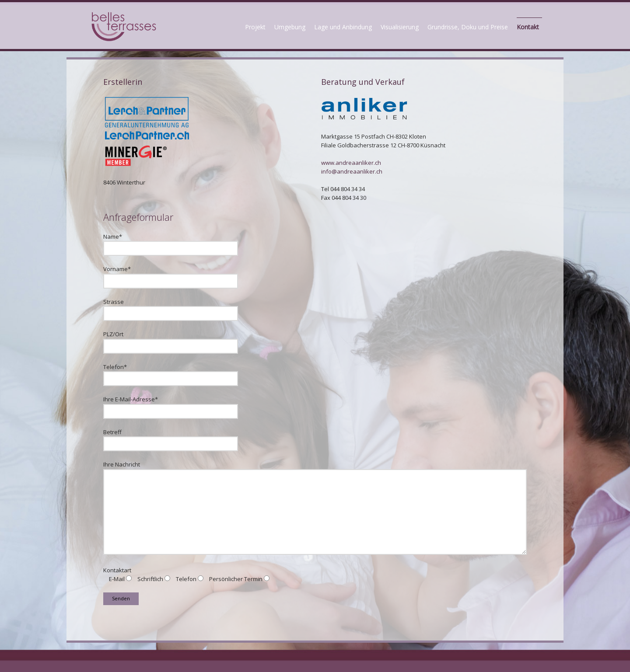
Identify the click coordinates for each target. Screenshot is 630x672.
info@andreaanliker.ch (352, 171)
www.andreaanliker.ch (351, 163)
